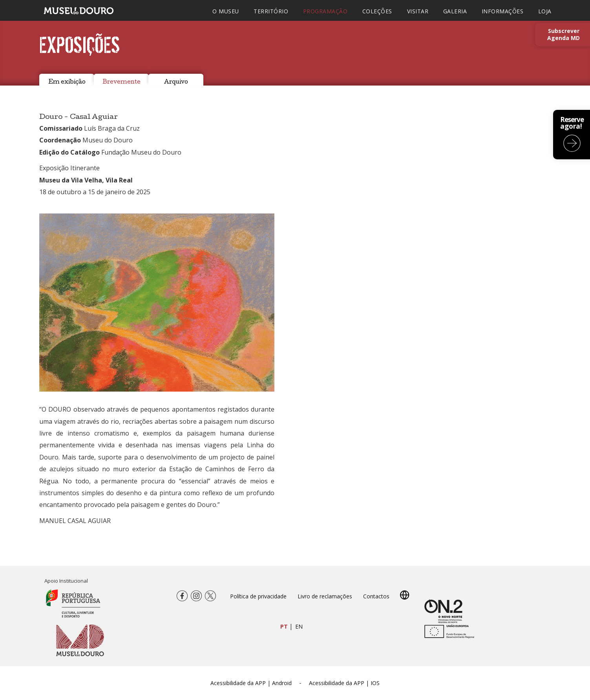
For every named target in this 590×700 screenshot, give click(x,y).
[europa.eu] (448, 635)
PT (284, 626)
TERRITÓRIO (271, 11)
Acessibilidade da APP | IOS (344, 683)
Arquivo (176, 82)
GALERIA (455, 11)
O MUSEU (226, 11)
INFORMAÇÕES (503, 11)
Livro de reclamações (325, 596)
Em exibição (67, 82)
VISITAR (418, 11)
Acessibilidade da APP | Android (251, 683)
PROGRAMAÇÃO (325, 11)
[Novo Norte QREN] (444, 610)
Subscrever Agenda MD (564, 34)
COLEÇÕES (377, 11)
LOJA (545, 11)
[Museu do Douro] (80, 640)
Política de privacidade (258, 596)
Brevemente (121, 82)
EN (299, 626)
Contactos (376, 596)
